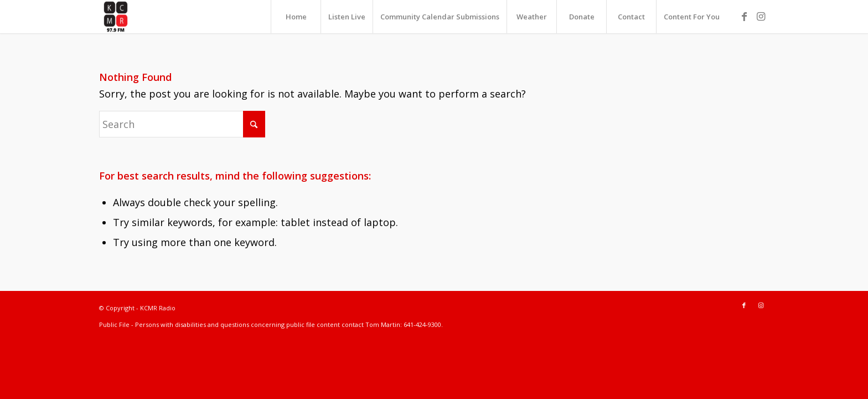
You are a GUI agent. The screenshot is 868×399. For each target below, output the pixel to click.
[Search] (182, 124)
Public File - (117, 324)
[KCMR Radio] (116, 17)
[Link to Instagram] (761, 16)
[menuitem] (296, 17)
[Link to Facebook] (744, 16)
